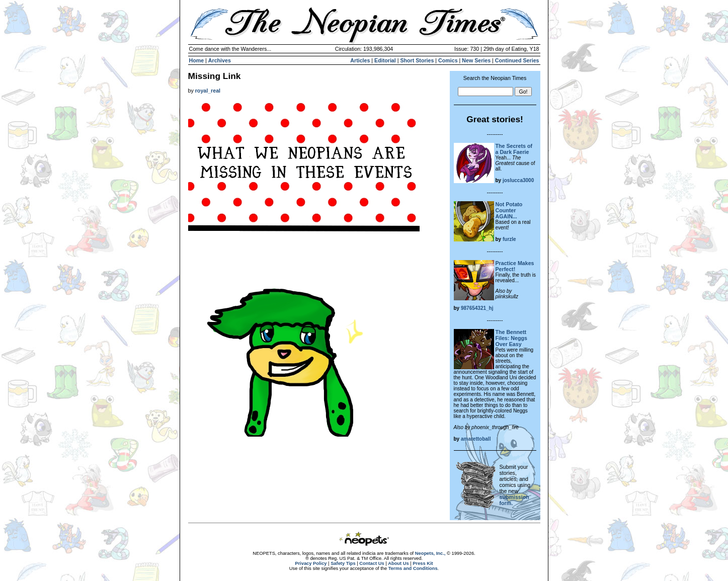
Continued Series (517, 60)
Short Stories (417, 60)
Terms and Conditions (413, 568)
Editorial (385, 60)
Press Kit (423, 563)
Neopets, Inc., (430, 553)
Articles (360, 60)
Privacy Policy (311, 563)
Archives (220, 60)
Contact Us (372, 563)
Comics (448, 60)
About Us (398, 563)
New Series (476, 60)
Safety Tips (343, 563)
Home (197, 60)
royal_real (208, 91)
